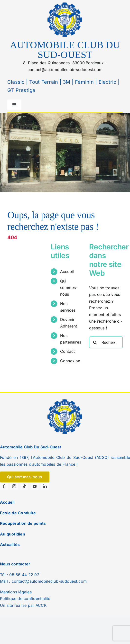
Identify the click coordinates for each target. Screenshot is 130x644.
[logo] (65, 3)
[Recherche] (95, 342)
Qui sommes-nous (69, 288)
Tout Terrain (43, 82)
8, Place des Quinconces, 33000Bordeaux (63, 63)
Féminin (84, 82)
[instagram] (14, 486)
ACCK (41, 605)
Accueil (67, 272)
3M (66, 82)
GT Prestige (21, 90)
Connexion (70, 361)
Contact (68, 351)
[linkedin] (45, 486)
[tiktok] (24, 486)
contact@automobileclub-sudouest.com (65, 70)
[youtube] (35, 486)
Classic (16, 82)
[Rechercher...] (106, 342)
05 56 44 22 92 (24, 575)
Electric (107, 82)
